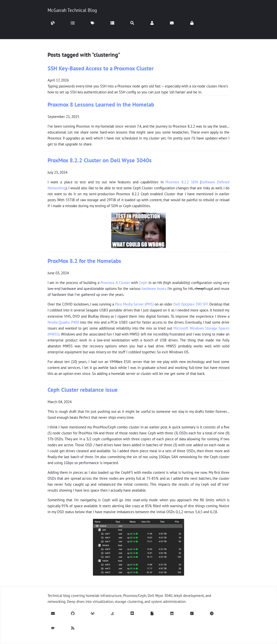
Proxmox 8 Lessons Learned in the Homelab (101, 104)
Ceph (143, 283)
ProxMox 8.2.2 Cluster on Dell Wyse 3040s (100, 160)
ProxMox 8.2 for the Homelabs (84, 261)
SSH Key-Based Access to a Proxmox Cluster (101, 68)
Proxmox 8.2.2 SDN (182, 182)
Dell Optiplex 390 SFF (191, 304)
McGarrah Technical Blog (72, 10)
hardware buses (154, 289)
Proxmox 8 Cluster (115, 283)
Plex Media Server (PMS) (134, 304)
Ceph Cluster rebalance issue (83, 390)
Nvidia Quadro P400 (63, 322)
